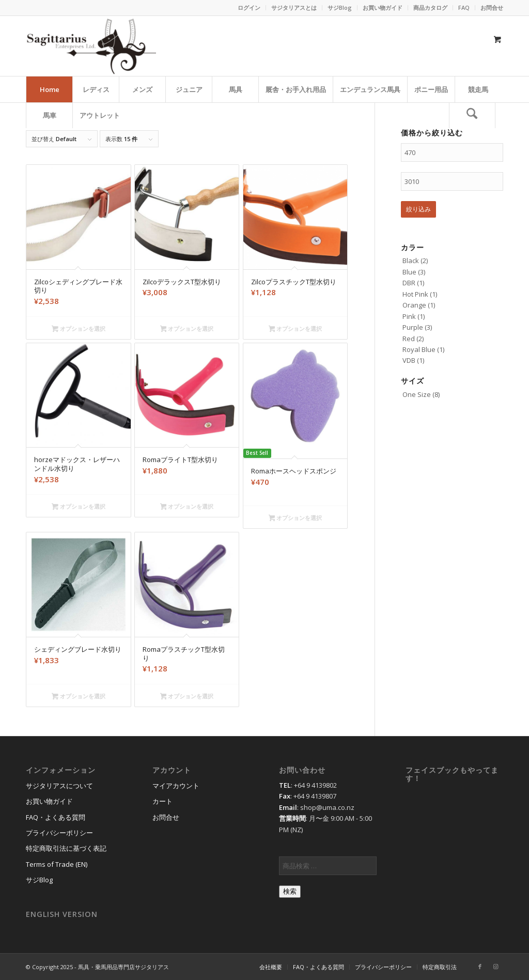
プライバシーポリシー (59, 833)
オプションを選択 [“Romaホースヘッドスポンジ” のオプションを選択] (295, 518)
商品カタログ (430, 7)
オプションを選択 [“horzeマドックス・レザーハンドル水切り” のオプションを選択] (79, 507)
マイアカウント (176, 786)
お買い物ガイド (383, 7)
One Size (417, 394)
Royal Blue (419, 349)
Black (411, 261)
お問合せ (492, 7)
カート (162, 801)
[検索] (472, 115)
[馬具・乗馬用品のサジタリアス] (91, 46)
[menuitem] (249, 8)
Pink (409, 316)
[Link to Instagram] (495, 967)
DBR (409, 283)
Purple (413, 327)
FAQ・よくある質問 (56, 817)
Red (409, 339)
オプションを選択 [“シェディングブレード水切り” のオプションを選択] (79, 697)
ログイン (249, 7)
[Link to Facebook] (480, 967)
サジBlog (340, 7)
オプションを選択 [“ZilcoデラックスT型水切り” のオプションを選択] (187, 329)
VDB (409, 360)
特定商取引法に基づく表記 (66, 848)
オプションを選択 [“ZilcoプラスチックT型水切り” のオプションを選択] (295, 329)
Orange (414, 305)
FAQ (464, 7)
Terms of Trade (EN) (57, 864)
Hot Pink (415, 294)
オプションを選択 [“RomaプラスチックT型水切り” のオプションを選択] (187, 697)
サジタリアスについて (59, 786)
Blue (409, 272)
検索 (290, 891)
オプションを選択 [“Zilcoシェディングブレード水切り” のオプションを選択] (79, 329)
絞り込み (418, 209)
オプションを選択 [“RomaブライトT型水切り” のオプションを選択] (187, 507)
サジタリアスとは (294, 7)
